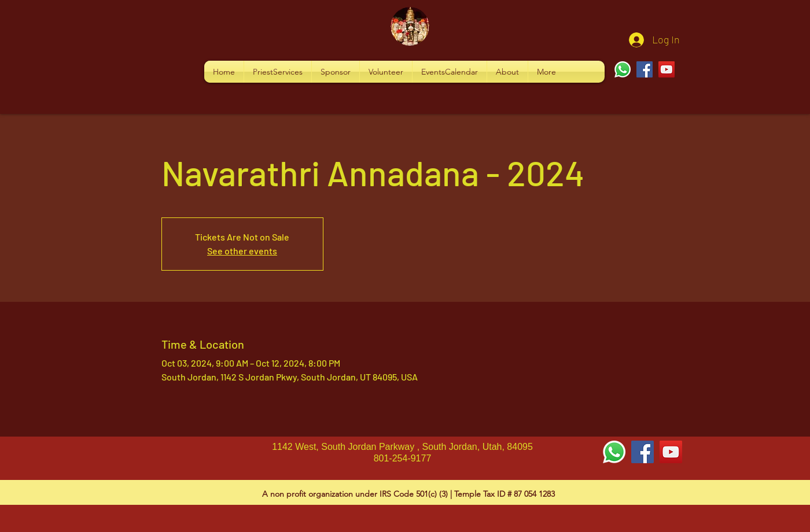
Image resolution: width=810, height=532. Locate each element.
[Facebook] (645, 69)
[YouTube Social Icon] (671, 452)
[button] (278, 72)
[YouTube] (667, 69)
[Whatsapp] (623, 69)
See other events (242, 251)
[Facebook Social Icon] (643, 452)
